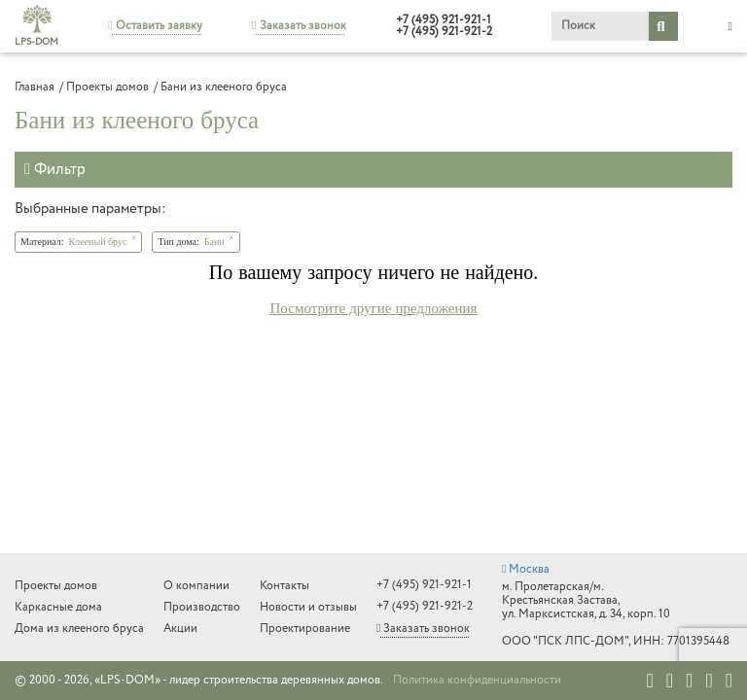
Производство (202, 607)
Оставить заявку (155, 26)
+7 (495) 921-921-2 (444, 32)
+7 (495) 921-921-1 (444, 20)
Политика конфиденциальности (477, 681)
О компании (196, 586)
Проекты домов (56, 586)
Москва (526, 569)
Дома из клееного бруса (79, 629)
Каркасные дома (58, 607)
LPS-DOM (36, 26)
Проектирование (305, 629)
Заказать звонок (299, 26)
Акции (180, 629)
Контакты (285, 586)
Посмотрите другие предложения (374, 308)
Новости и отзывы (308, 607)
